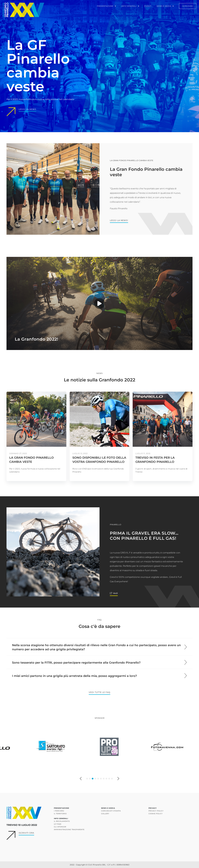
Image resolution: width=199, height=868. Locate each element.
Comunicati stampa (111, 811)
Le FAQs (58, 824)
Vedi (115, 593)
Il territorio (60, 814)
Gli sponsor (60, 827)
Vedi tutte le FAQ (99, 692)
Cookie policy (156, 814)
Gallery (105, 814)
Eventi (147, 7)
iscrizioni (187, 7)
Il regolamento (62, 821)
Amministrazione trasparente (69, 830)
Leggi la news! (119, 220)
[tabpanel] (41, 747)
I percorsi (59, 811)
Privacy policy (156, 811)
